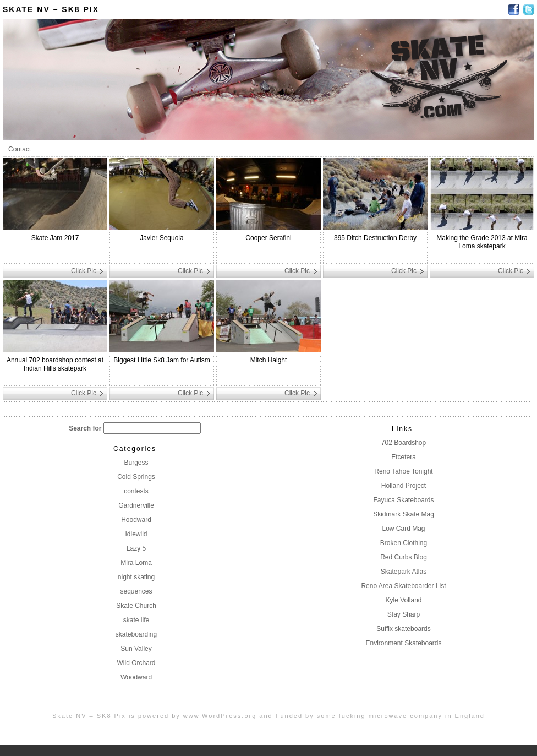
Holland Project (404, 486)
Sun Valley (136, 649)
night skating (136, 577)
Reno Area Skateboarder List (403, 586)
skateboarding (136, 634)
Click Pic (84, 271)
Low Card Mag (403, 529)
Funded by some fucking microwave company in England (380, 716)
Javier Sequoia (161, 238)
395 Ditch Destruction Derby (375, 238)
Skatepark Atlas (404, 572)
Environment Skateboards (403, 643)
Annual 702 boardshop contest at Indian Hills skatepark (55, 364)
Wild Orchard (136, 663)
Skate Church (136, 606)
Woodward (136, 677)
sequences (136, 591)
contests (136, 491)
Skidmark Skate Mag (404, 514)
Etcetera (404, 457)
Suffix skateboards (404, 629)
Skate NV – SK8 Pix (51, 9)
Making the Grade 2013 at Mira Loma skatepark (482, 242)
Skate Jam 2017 (55, 238)
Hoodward (136, 520)
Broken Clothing (404, 543)
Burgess (136, 463)
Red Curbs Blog (404, 557)
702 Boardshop (404, 443)
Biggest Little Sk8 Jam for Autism (161, 360)
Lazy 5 (136, 548)
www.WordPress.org (220, 716)
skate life (136, 620)
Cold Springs (136, 477)
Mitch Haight (269, 360)
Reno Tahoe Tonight (403, 471)
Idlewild (136, 534)
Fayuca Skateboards (403, 500)
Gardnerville (136, 505)
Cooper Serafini (268, 238)
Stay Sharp (404, 614)
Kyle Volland (403, 600)
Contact (20, 149)
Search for (85, 428)
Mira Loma (136, 563)
